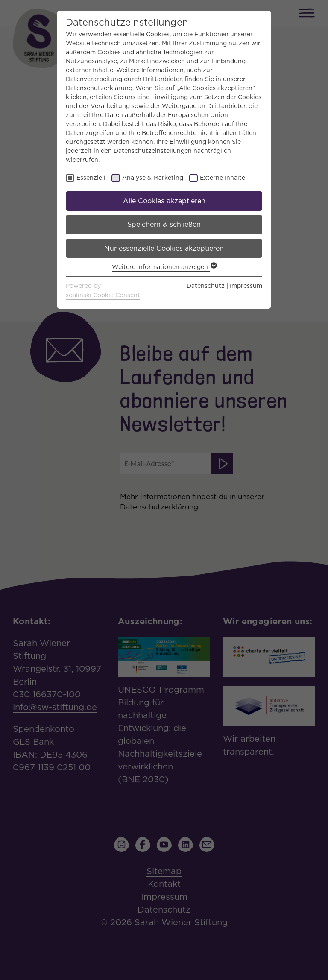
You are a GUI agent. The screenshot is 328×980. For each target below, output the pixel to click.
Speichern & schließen (164, 224)
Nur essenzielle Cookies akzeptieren (164, 248)
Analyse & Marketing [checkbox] (153, 178)
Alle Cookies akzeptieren (164, 201)
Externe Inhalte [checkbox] (223, 178)
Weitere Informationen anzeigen (164, 267)
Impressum (246, 286)
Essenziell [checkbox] (91, 178)
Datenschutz (206, 286)
